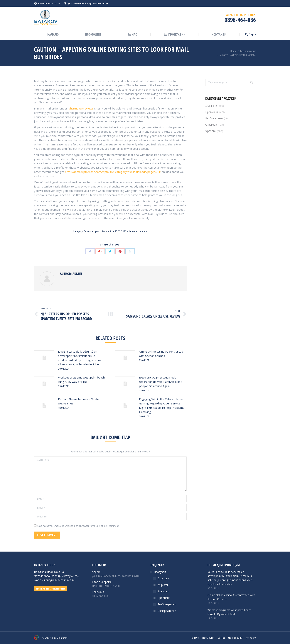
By (107, 231)
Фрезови (211, 131)
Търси (253, 34)
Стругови (211, 125)
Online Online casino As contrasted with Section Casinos (161, 354)
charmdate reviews (81, 108)
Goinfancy (62, 638)
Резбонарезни (214, 118)
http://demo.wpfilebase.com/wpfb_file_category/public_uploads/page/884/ (113, 172)
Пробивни (212, 112)
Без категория (248, 51)
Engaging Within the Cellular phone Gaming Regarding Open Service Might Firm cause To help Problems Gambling (162, 405)
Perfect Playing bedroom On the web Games (79, 401)
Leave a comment (138, 231)
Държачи (211, 106)
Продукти (160, 572)
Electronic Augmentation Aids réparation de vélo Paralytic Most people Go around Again (160, 382)
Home (233, 51)
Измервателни (167, 611)
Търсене (252, 82)
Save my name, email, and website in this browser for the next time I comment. (78, 526)
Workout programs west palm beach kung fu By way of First (81, 380)
